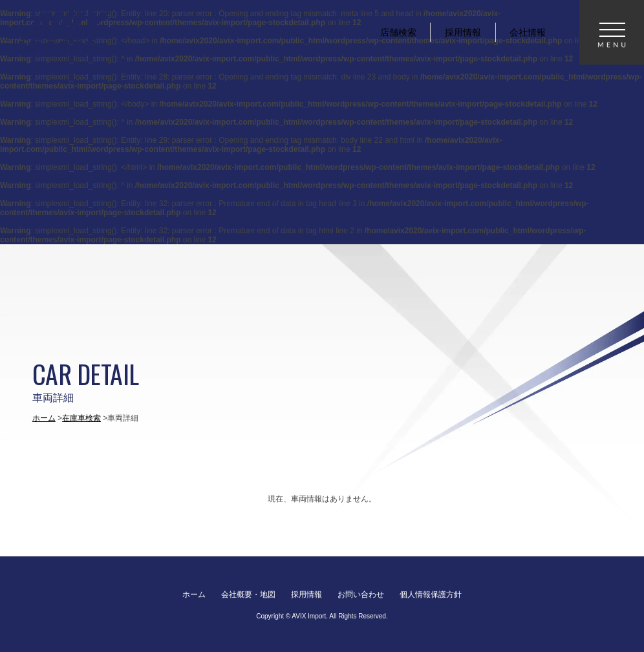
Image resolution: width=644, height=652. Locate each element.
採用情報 (306, 594)
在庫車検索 (81, 418)
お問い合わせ (361, 594)
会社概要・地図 (248, 594)
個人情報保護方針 (431, 594)
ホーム (44, 418)
